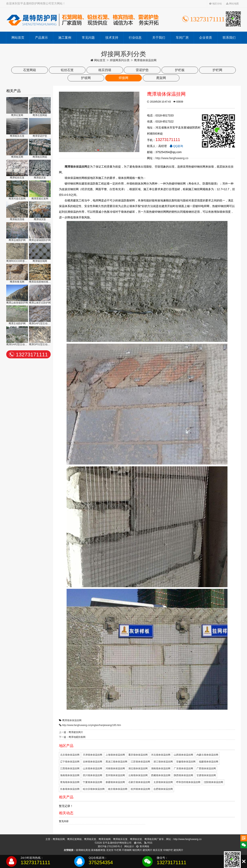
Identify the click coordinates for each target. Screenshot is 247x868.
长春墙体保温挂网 (70, 789)
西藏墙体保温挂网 (161, 775)
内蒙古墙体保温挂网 (207, 755)
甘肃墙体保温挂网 (206, 775)
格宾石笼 (158, 850)
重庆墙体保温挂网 (138, 755)
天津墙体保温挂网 (93, 755)
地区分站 (216, 4)
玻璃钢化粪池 (83, 850)
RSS (148, 843)
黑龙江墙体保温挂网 (116, 762)
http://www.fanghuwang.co (172, 158)
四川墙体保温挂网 (93, 775)
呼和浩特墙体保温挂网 (188, 782)
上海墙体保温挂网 (115, 755)
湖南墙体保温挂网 (161, 768)
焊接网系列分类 (120, 60)
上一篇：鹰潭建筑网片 (71, 732)
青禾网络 (143, 846)
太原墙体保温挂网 (163, 782)
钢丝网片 (137, 850)
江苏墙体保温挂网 (140, 762)
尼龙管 (110, 850)
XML (138, 843)
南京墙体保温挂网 (118, 789)
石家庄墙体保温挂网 (139, 782)
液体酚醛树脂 (98, 850)
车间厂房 (182, 38)
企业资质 (206, 38)
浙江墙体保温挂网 (163, 762)
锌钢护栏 (168, 850)
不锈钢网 (127, 850)
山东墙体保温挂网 (93, 768)
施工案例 (65, 38)
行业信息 (135, 38)
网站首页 (18, 38)
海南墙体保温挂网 (70, 775)
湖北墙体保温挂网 (138, 768)
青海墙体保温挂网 (70, 782)
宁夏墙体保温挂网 (93, 782)
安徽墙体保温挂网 (186, 762)
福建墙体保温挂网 (209, 762)
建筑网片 (147, 850)
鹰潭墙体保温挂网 (72, 720)
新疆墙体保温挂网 (115, 782)
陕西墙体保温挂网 (183, 775)
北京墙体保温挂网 (70, 755)
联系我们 (229, 38)
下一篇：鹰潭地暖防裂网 (72, 737)
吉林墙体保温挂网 (93, 762)
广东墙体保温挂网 (183, 768)
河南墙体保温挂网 (115, 768)
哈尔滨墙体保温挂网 (94, 789)
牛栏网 (118, 850)
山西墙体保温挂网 (183, 755)
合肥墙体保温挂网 (163, 789)
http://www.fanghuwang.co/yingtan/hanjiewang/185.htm (92, 725)
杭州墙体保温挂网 (140, 789)
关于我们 (159, 38)
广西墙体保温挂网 (206, 768)
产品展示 (41, 38)
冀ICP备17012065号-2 (110, 846)
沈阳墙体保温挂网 (213, 782)
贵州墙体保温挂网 (115, 775)
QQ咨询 (176, 146)
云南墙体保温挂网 (138, 775)
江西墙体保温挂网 (70, 768)
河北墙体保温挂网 (161, 755)
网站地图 (232, 4)
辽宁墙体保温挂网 (70, 762)
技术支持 (112, 38)
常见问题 (88, 38)
